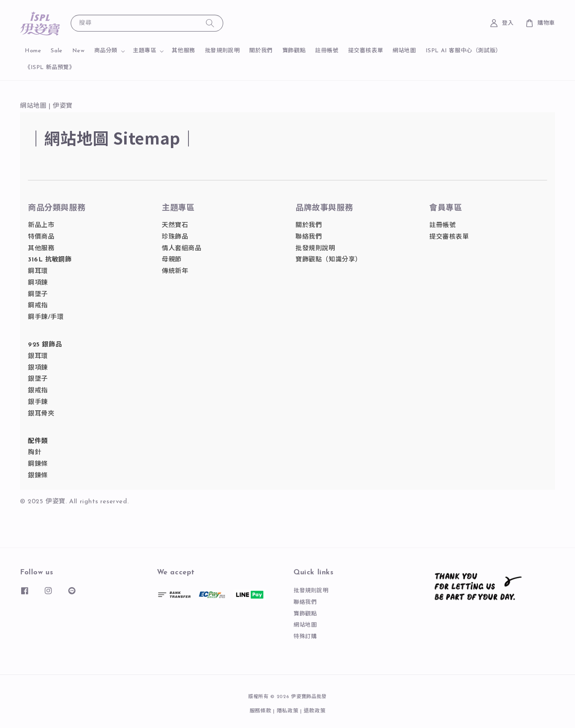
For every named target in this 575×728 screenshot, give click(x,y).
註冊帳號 (327, 51)
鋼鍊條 (38, 464)
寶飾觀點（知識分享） (329, 260)
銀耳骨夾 (41, 414)
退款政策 (315, 711)
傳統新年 (175, 271)
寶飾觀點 (294, 51)
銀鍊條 (38, 476)
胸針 (35, 453)
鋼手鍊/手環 (46, 317)
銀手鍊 (38, 402)
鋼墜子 (38, 295)
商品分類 (106, 51)
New (78, 51)
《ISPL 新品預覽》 (50, 68)
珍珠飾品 (175, 237)
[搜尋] (210, 23)
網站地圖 (404, 51)
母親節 (172, 260)
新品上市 (41, 226)
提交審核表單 (366, 51)
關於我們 (261, 51)
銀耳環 (38, 356)
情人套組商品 (182, 249)
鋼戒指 (38, 306)
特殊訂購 (305, 637)
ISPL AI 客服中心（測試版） (464, 51)
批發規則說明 (222, 51)
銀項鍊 (38, 368)
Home (33, 51)
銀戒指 (38, 391)
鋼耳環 (38, 271)
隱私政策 (288, 711)
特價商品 (41, 237)
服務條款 (261, 711)
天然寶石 (175, 226)
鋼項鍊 (38, 283)
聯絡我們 (309, 237)
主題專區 (145, 51)
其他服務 (183, 51)
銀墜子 (38, 379)
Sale (57, 51)
